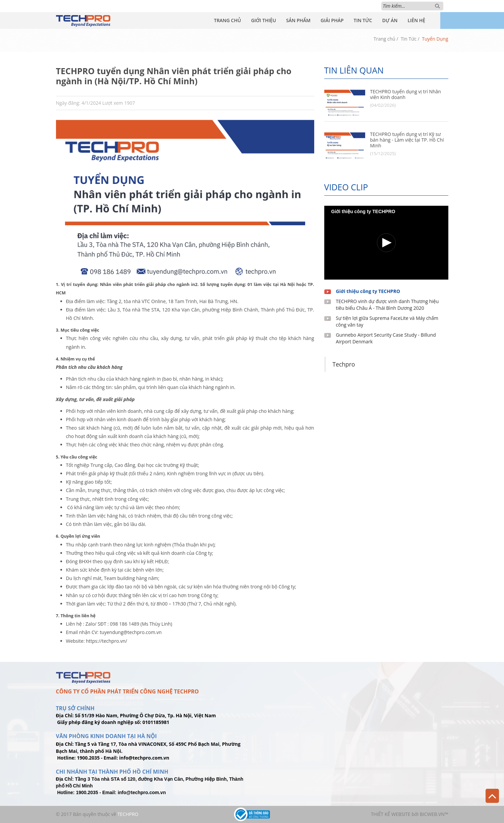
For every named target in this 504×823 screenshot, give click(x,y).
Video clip (346, 187)
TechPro (128, 814)
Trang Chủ (228, 20)
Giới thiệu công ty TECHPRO (368, 291)
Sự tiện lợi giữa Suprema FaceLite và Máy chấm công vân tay (387, 321)
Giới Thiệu (264, 20)
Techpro (344, 364)
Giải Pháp (332, 20)
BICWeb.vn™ (434, 814)
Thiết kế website (391, 814)
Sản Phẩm (298, 20)
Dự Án (390, 20)
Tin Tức (363, 20)
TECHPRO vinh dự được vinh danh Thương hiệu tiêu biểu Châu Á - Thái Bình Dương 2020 (387, 305)
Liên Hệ (416, 20)
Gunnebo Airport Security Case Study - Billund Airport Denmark (386, 338)
